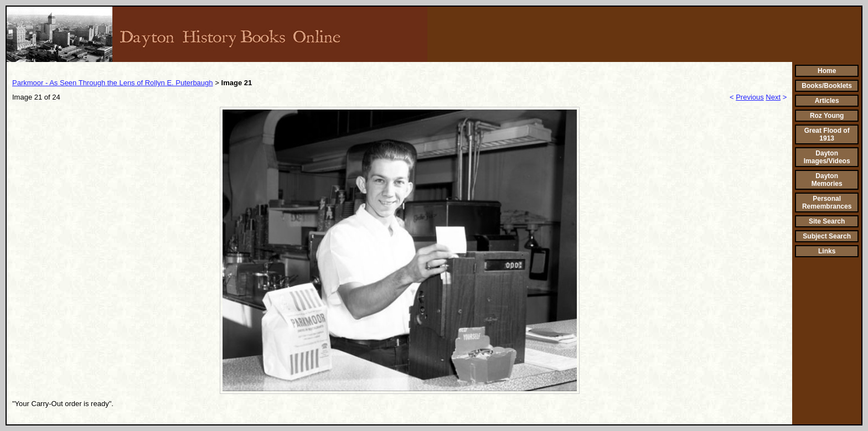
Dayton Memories (827, 180)
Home (827, 71)
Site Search (827, 221)
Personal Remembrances (827, 202)
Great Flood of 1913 (827, 134)
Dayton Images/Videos (827, 157)
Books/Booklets (827, 86)
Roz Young (827, 116)
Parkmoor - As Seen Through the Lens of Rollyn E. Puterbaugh (113, 83)
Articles (827, 101)
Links (827, 251)
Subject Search (827, 236)
